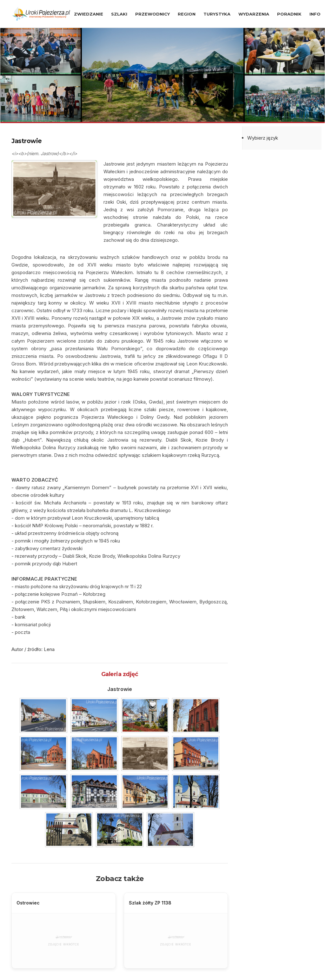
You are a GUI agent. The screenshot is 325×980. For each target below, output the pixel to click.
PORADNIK (289, 14)
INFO (315, 14)
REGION (187, 14)
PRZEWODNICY (153, 14)
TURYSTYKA (217, 14)
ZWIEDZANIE (89, 14)
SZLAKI (119, 14)
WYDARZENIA (254, 14)
